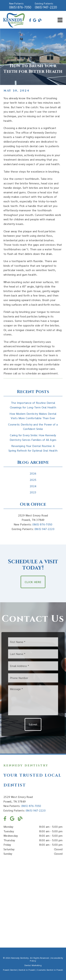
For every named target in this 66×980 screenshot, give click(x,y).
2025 (33, 480)
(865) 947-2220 (46, 7)
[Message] (33, 700)
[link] (14, 27)
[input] (33, 642)
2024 (33, 486)
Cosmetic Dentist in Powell (50, 970)
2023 (33, 492)
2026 (33, 473)
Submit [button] (33, 724)
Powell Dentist (10, 970)
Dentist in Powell (27, 970)
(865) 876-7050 (20, 7)
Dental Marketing (33, 965)
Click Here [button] (33, 582)
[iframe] (33, 899)
